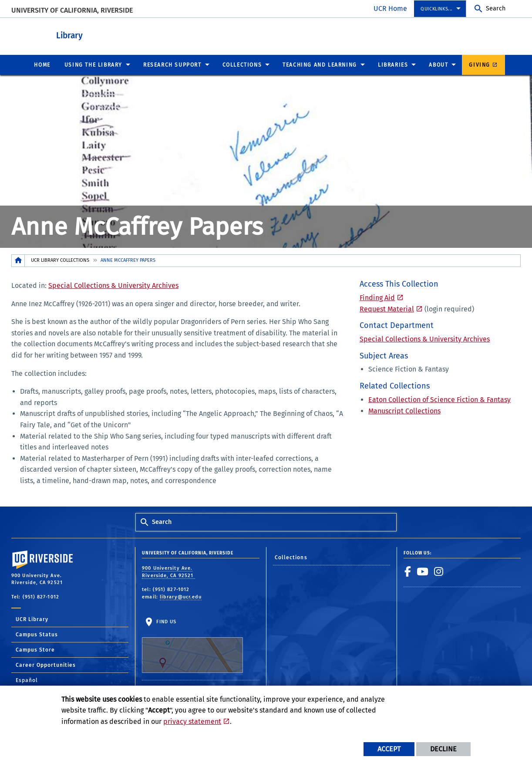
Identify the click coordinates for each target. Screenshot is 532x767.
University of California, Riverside (72, 10)
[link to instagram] (439, 571)
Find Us (192, 645)
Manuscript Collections (404, 411)
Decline (443, 749)
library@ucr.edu (181, 596)
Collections (291, 557)
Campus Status (37, 634)
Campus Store (35, 649)
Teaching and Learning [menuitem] (320, 64)
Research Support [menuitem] (172, 64)
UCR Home (390, 8)
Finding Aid (377, 297)
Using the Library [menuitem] (93, 64)
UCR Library (32, 619)
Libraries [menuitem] (393, 64)
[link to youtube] (423, 571)
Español (27, 680)
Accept (389, 749)
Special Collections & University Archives (113, 285)
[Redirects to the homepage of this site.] (18, 260)
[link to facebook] (408, 571)
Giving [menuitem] (480, 64)
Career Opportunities (46, 665)
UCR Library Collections (60, 260)
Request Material (387, 309)
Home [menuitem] (42, 64)
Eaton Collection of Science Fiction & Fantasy (439, 399)
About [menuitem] (438, 64)
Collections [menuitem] (242, 64)
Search (496, 8)
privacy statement (192, 721)
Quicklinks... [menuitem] (437, 9)
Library (109, 34)
